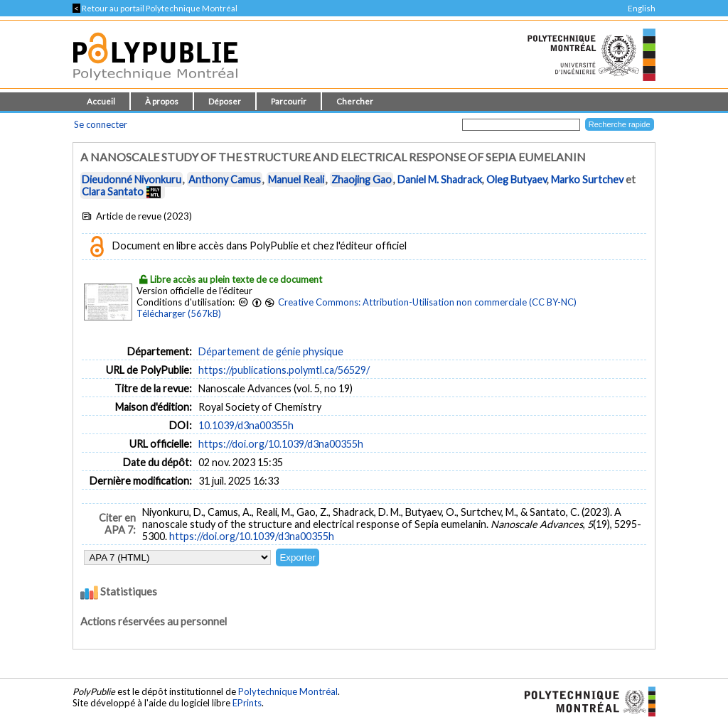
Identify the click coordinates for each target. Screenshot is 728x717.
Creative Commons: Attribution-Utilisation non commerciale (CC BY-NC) (427, 302)
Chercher (355, 101)
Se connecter (101, 124)
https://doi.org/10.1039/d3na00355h (281, 444)
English (642, 8)
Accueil (101, 101)
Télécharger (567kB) (179, 313)
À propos (162, 101)
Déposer (225, 101)
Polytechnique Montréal (288, 691)
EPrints (247, 703)
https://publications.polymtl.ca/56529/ (284, 370)
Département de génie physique (271, 351)
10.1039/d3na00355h (246, 425)
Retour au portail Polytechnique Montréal (155, 8)
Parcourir (289, 101)
